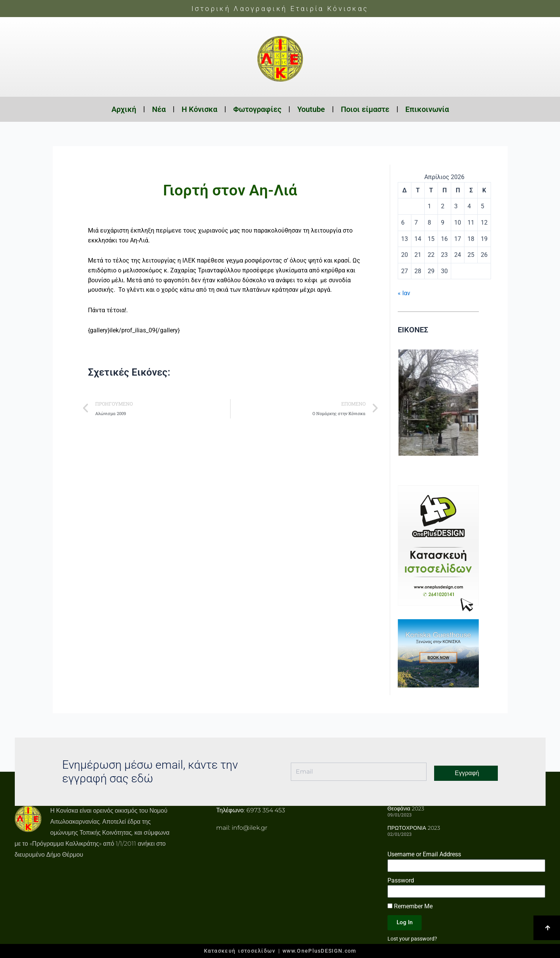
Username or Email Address (424, 854)
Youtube (311, 109)
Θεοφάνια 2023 (406, 809)
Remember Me (410, 906)
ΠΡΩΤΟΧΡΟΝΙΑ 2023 (414, 828)
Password (401, 880)
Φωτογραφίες (257, 109)
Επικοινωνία (427, 109)
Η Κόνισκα (199, 109)
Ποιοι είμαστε (365, 109)
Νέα (159, 109)
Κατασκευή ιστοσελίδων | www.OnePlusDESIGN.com (280, 951)
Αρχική (124, 109)
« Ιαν (404, 293)
